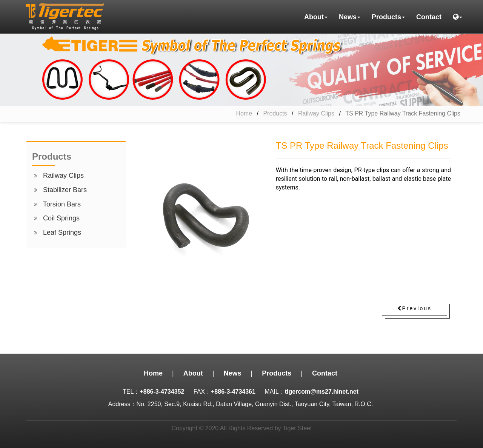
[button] (458, 17)
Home (244, 113)
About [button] (316, 17)
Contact (429, 17)
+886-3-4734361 (233, 392)
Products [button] (388, 17)
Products (275, 113)
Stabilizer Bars (65, 190)
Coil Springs (61, 218)
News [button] (350, 17)
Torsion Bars (62, 204)
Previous (415, 308)
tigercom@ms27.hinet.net (322, 392)
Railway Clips (316, 113)
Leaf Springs (62, 232)
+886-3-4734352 (162, 392)
